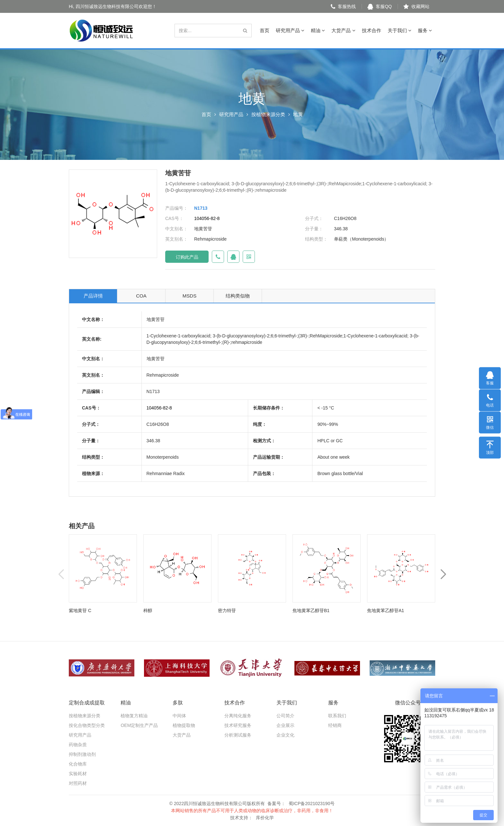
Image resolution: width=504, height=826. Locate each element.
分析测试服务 (238, 735)
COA (141, 296)
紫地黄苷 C (80, 610)
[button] (443, 575)
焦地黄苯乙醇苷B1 (311, 610)
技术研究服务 (238, 725)
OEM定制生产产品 (139, 725)
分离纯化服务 (238, 716)
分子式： (314, 218)
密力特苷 (227, 610)
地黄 (298, 114)
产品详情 (93, 296)
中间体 (179, 716)
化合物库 (78, 764)
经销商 (335, 725)
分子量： (314, 229)
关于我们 (400, 30)
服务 (425, 30)
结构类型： (316, 239)
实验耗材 (78, 774)
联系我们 (337, 716)
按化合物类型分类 (87, 725)
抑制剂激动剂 (82, 754)
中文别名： (176, 229)
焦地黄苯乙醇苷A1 (386, 610)
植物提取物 (184, 725)
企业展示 (285, 725)
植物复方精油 (134, 716)
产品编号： (176, 208)
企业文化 (285, 735)
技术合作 (372, 30)
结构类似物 (238, 296)
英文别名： (176, 239)
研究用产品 (290, 30)
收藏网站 (416, 6)
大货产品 (343, 30)
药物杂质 (78, 745)
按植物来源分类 (268, 114)
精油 (318, 30)
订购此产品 (187, 257)
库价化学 (265, 818)
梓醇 (148, 610)
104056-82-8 (207, 218)
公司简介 (285, 716)
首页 (265, 30)
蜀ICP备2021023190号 (312, 803)
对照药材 (78, 783)
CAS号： (174, 218)
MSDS (189, 296)
